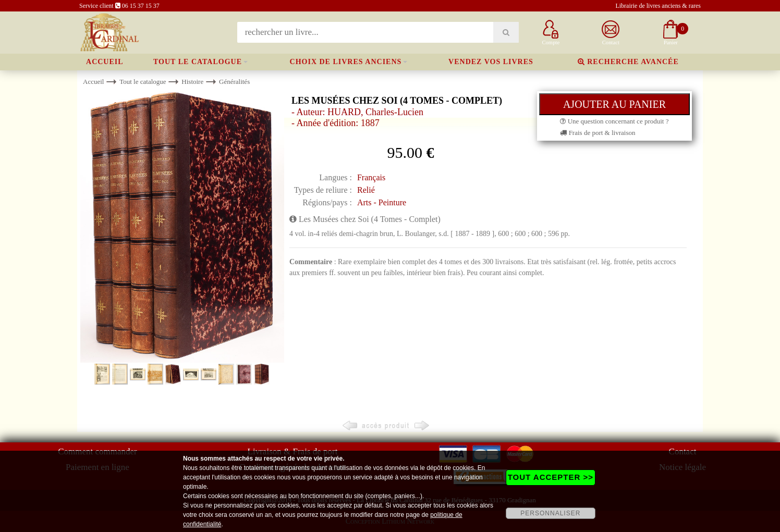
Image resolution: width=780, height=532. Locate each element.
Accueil (105, 62)
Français (371, 177)
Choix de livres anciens (346, 62)
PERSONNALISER (550, 513)
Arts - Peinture (382, 202)
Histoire (192, 82)
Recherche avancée (628, 62)
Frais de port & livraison (598, 133)
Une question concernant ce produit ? (614, 121)
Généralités (234, 82)
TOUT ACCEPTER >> (551, 477)
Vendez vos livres (491, 62)
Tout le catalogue (198, 62)
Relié (366, 190)
